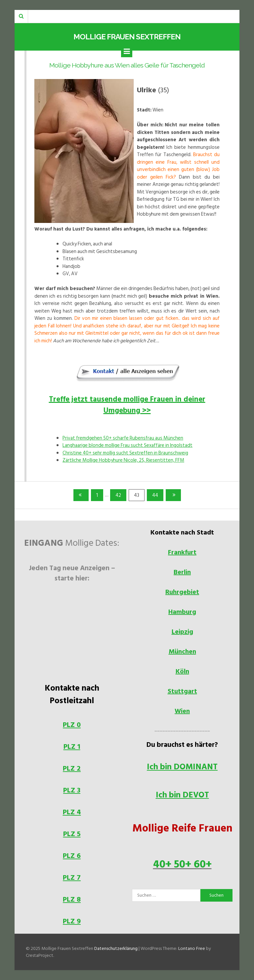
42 (120, 495)
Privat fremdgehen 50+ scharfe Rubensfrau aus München (123, 438)
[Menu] (127, 52)
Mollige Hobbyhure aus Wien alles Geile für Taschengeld (127, 65)
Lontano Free (192, 948)
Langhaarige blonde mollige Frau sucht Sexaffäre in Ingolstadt (127, 445)
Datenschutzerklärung (116, 948)
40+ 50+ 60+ (182, 864)
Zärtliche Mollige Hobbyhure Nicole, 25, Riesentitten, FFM (123, 460)
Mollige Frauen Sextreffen (127, 37)
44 (157, 495)
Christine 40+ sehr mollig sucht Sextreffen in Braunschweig (125, 453)
